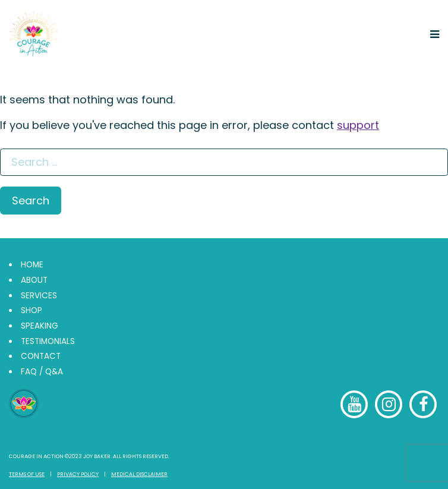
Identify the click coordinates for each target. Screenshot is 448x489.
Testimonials (48, 341)
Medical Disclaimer (139, 474)
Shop (31, 310)
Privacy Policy (78, 474)
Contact (41, 356)
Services (39, 296)
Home (32, 265)
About (34, 280)
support (358, 125)
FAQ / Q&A (42, 372)
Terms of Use (27, 474)
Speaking (40, 326)
